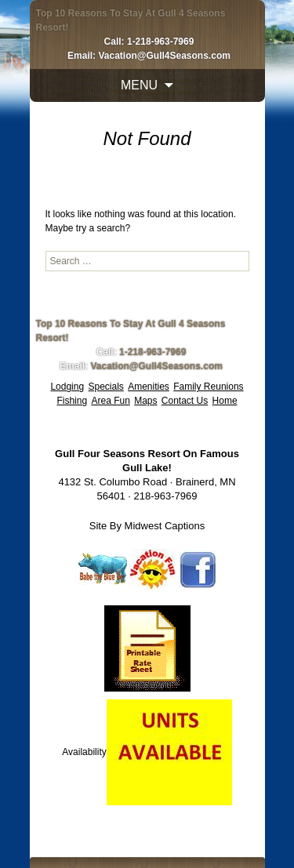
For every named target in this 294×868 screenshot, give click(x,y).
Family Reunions (208, 387)
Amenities (149, 387)
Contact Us (185, 401)
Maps (145, 401)
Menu (139, 85)
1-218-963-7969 (160, 42)
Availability (84, 752)
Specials (105, 387)
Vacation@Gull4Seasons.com (164, 56)
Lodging (67, 387)
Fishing (72, 401)
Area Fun (110, 401)
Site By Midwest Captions (147, 526)
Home (225, 401)
